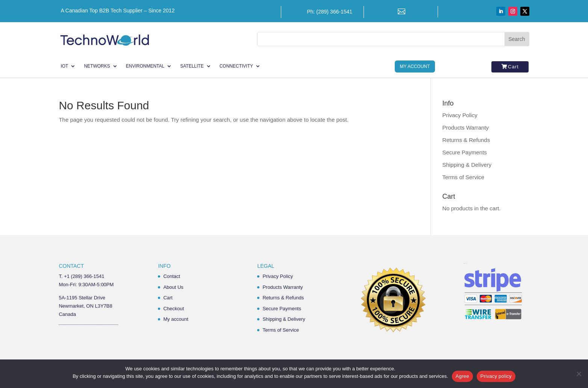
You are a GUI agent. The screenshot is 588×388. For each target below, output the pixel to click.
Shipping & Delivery (467, 165)
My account (176, 319)
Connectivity (236, 66)
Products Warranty (465, 128)
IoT (64, 66)
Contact (172, 276)
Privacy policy (496, 376)
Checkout (174, 309)
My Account (415, 66)
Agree (462, 376)
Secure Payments (464, 152)
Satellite (192, 66)
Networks (97, 66)
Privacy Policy (460, 115)
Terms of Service (463, 177)
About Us (173, 287)
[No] (579, 374)
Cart (513, 67)
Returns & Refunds (466, 140)
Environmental (145, 66)
